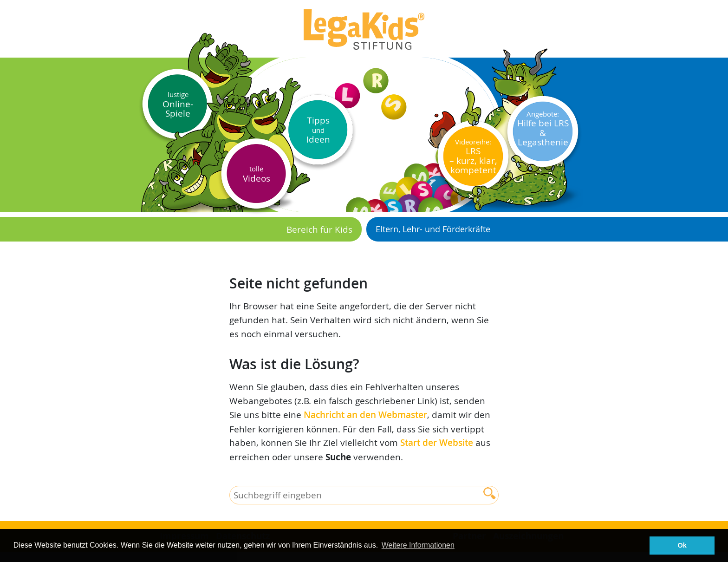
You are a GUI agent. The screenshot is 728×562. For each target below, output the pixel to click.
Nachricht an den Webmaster (365, 415)
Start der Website (437, 443)
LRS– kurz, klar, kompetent (473, 157)
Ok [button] (682, 545)
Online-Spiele (178, 104)
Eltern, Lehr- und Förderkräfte (433, 229)
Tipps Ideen (318, 130)
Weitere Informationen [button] (418, 545)
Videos (257, 174)
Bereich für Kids (319, 229)
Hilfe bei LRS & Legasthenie (543, 129)
